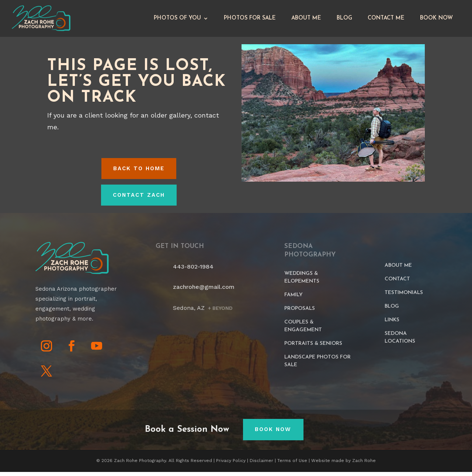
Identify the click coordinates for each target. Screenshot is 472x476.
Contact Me (386, 20)
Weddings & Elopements (302, 281)
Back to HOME (139, 172)
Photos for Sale (250, 20)
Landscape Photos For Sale (317, 365)
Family (294, 299)
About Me (306, 20)
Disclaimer (261, 465)
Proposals (300, 312)
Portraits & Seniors (313, 347)
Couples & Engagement (303, 330)
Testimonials (404, 296)
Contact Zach (139, 199)
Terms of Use (292, 465)
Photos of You (177, 20)
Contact (397, 283)
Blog (344, 20)
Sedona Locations (400, 341)
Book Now (436, 20)
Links (392, 324)
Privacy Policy (231, 465)
